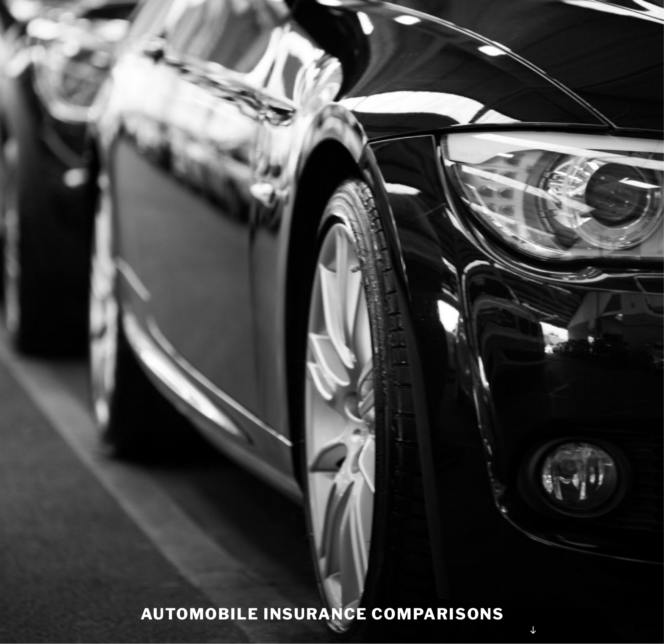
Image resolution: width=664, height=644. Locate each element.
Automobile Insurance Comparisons (322, 614)
